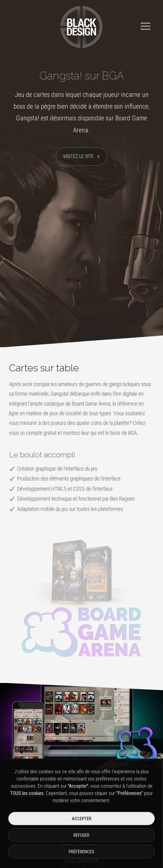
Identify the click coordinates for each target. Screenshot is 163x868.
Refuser (81, 835)
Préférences (81, 852)
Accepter (81, 819)
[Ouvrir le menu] (146, 24)
